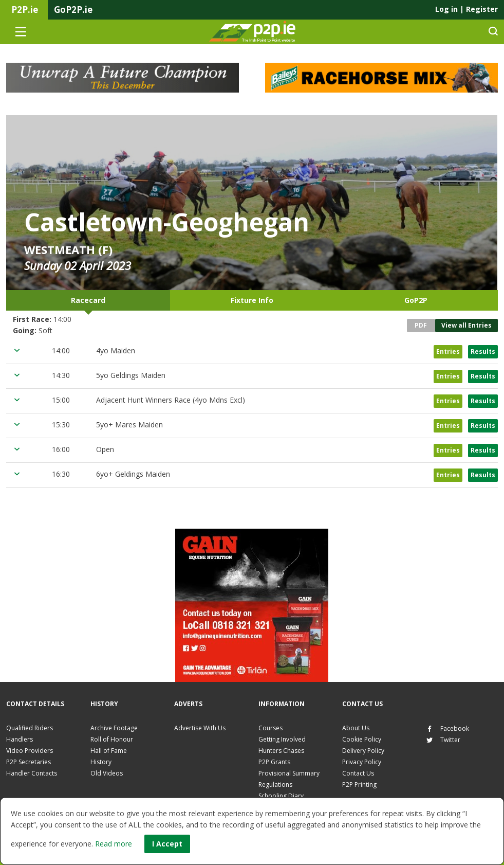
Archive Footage (114, 728)
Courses (270, 728)
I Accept (167, 844)
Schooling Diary (281, 796)
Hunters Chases (281, 751)
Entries (448, 352)
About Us (356, 728)
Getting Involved (282, 739)
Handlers (20, 739)
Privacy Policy (362, 762)
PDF (421, 325)
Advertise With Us (200, 728)
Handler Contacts (32, 773)
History (101, 762)
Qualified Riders (30, 728)
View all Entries (466, 325)
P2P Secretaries (29, 762)
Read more (114, 844)
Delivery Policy (363, 751)
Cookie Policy (362, 739)
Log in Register (466, 9)
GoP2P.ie (73, 10)
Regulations (275, 785)
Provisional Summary (289, 773)
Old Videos (107, 773)
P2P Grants (274, 762)
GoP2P (416, 300)
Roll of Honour (112, 739)
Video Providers (30, 751)
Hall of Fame (109, 751)
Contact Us (358, 773)
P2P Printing (359, 785)
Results (483, 352)
